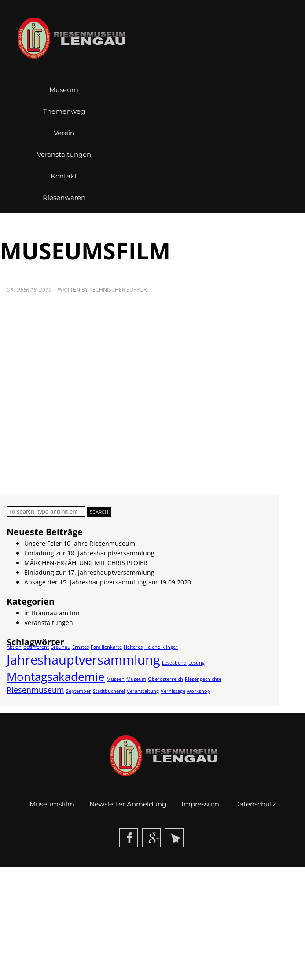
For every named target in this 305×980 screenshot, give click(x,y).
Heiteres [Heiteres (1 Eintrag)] (133, 647)
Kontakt (64, 176)
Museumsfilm (52, 804)
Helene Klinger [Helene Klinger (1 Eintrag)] (161, 647)
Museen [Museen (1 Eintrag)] (116, 679)
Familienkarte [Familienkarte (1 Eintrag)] (106, 647)
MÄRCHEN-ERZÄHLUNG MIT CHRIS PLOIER (86, 563)
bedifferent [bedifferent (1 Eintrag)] (36, 647)
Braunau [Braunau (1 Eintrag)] (61, 647)
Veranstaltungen (64, 154)
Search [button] (99, 512)
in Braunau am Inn (52, 613)
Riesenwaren (64, 198)
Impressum (200, 804)
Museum (64, 90)
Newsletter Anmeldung (128, 804)
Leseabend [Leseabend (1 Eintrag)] (174, 663)
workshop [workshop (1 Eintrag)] (199, 691)
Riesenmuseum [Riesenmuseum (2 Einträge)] (35, 690)
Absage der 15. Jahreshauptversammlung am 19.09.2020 (108, 582)
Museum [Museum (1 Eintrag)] (136, 679)
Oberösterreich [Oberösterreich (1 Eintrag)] (165, 679)
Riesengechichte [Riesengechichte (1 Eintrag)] (203, 679)
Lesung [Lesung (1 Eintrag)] (197, 663)
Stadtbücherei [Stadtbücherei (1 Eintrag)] (109, 691)
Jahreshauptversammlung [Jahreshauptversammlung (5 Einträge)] (83, 660)
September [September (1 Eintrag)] (79, 691)
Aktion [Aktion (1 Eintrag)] (14, 647)
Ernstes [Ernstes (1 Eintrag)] (81, 647)
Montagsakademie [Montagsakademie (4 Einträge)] (56, 677)
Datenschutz (255, 804)
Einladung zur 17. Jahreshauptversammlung (89, 572)
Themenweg (64, 111)
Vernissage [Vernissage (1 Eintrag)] (173, 691)
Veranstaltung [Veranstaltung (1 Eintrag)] (143, 691)
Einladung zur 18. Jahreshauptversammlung (89, 553)
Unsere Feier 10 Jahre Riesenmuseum (80, 543)
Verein (64, 133)
